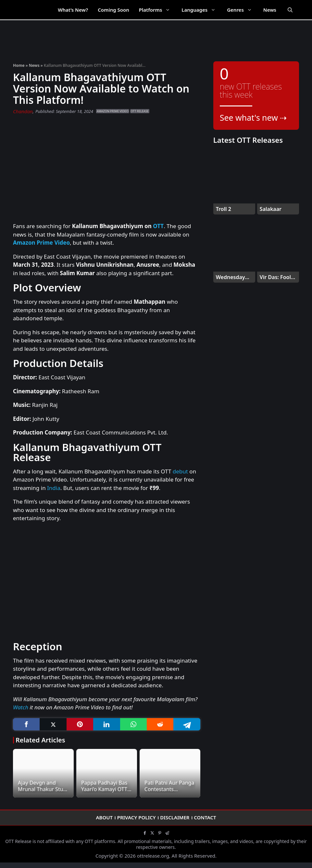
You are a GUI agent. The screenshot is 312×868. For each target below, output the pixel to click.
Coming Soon (113, 10)
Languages (202, 10)
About (104, 817)
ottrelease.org (153, 856)
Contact (205, 817)
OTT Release (140, 111)
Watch (21, 707)
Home (19, 65)
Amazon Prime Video (113, 111)
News (270, 10)
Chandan (23, 111)
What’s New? (73, 10)
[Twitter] (53, 724)
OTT (158, 226)
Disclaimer (175, 817)
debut (180, 471)
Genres (243, 10)
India (54, 488)
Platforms (158, 10)
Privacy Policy (137, 817)
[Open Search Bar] (290, 10)
